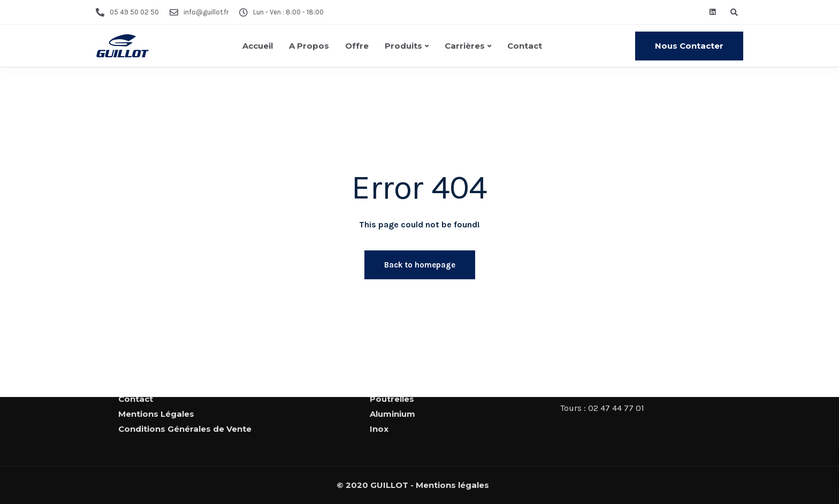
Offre (357, 46)
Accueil (258, 46)
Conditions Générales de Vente (185, 429)
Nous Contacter (689, 46)
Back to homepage (420, 265)
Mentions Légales (156, 414)
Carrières (465, 46)
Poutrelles (392, 399)
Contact (525, 46)
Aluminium (392, 414)
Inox (379, 429)
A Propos (309, 46)
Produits (403, 46)
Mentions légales (452, 485)
